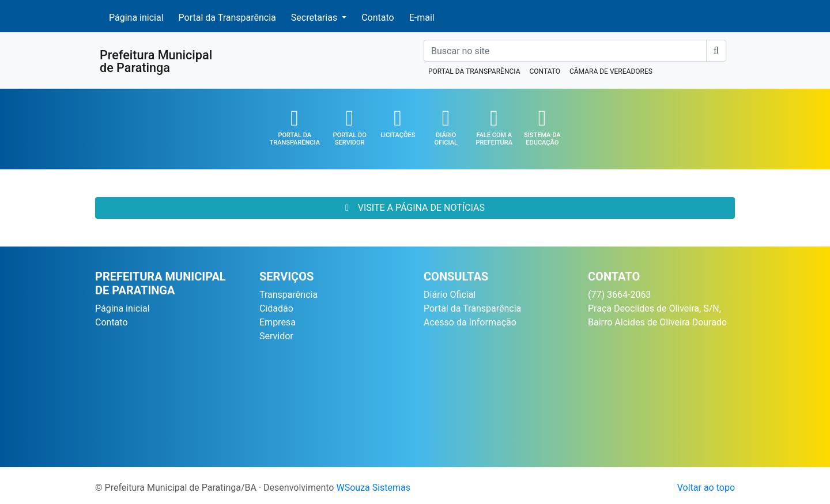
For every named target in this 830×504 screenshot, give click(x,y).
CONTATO (544, 71)
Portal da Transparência (227, 17)
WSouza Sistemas (373, 488)
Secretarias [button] (315, 18)
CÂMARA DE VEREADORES (611, 71)
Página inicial (136, 17)
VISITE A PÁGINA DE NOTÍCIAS (415, 208)
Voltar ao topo (706, 488)
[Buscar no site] (565, 51)
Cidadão (276, 308)
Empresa (278, 322)
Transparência (288, 295)
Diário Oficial (450, 295)
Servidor (276, 336)
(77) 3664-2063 (619, 295)
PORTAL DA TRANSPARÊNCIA (474, 71)
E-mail (422, 17)
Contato (378, 17)
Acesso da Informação (470, 322)
